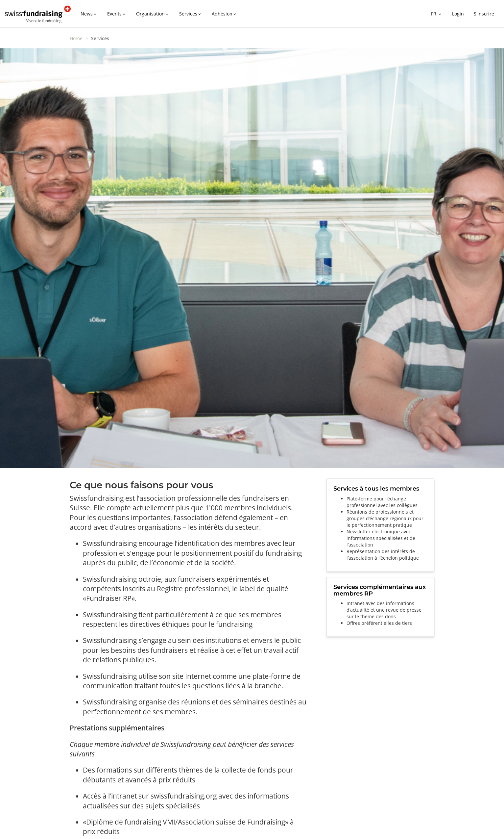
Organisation (153, 14)
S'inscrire (484, 14)
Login (458, 14)
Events (117, 14)
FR (437, 14)
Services (191, 14)
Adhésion (224, 14)
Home (76, 38)
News (89, 14)
